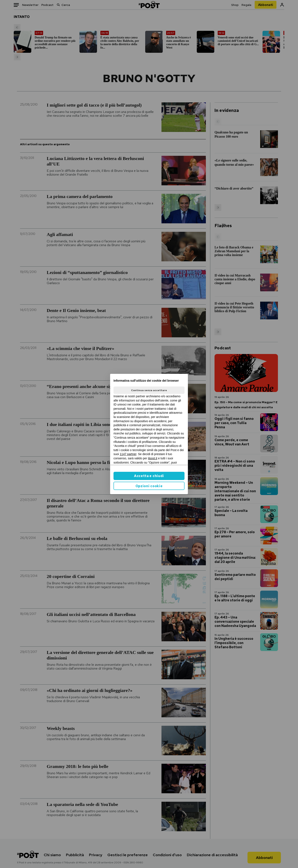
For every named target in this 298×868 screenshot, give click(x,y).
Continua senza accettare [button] (149, 390)
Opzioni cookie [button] (149, 486)
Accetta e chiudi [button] (149, 476)
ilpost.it (153, 458)
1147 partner (128, 454)
